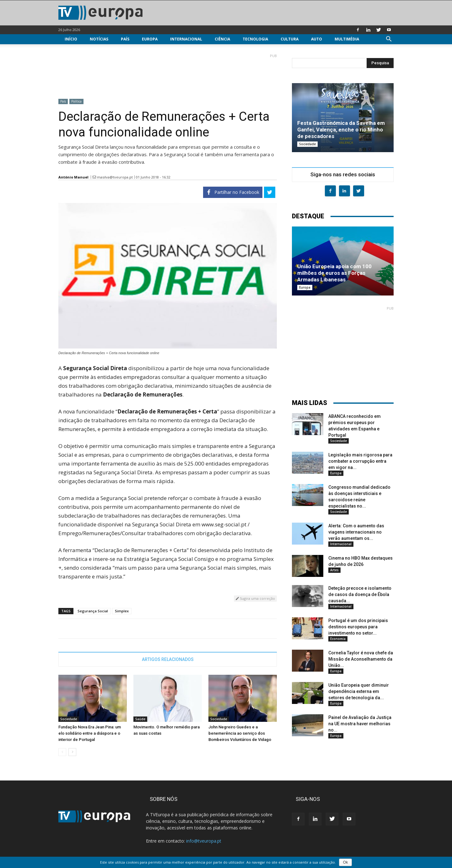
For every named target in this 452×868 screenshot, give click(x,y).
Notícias (99, 39)
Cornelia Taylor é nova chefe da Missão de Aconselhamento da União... (361, 659)
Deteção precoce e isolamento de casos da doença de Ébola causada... (360, 594)
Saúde (140, 719)
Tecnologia (255, 39)
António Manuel (73, 177)
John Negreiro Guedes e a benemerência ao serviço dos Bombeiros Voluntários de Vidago (240, 733)
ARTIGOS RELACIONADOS (168, 659)
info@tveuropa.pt (204, 841)
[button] (389, 40)
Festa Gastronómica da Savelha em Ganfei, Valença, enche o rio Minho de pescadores (341, 130)
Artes (334, 570)
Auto (317, 39)
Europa (150, 39)
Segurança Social (93, 611)
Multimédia (347, 39)
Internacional (186, 39)
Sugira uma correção (255, 598)
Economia (338, 639)
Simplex (122, 611)
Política (76, 101)
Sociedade (69, 719)
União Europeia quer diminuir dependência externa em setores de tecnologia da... (359, 691)
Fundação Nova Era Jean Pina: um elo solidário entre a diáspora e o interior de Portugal (90, 733)
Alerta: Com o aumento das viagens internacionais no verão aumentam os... (356, 532)
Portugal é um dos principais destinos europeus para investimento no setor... (358, 627)
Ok (345, 862)
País (125, 39)
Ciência (222, 39)
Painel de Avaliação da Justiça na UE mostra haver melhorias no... (360, 724)
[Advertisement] (168, 74)
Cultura (290, 39)
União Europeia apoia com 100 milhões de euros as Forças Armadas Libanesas (334, 273)
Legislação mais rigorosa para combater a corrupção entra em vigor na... (360, 461)
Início (71, 39)
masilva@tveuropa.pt (115, 177)
